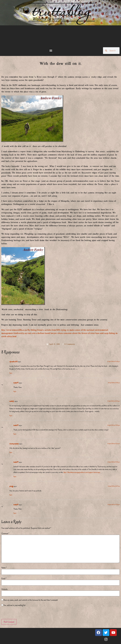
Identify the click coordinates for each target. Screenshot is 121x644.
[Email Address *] (60, 328)
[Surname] (60, 321)
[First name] (60, 313)
